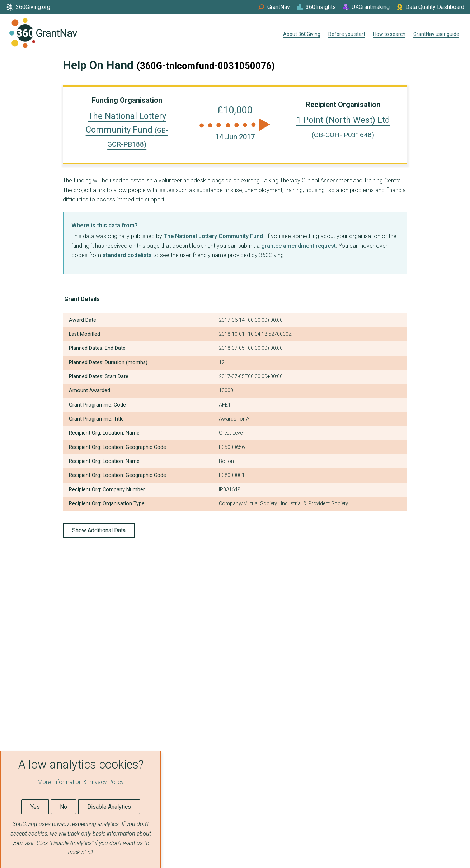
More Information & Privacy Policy (81, 782)
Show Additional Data (99, 530)
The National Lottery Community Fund (127, 130)
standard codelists (127, 255)
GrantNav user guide (436, 34)
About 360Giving (302, 34)
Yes (35, 807)
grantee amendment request (299, 246)
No (64, 807)
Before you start (347, 34)
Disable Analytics (109, 807)
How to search (389, 34)
